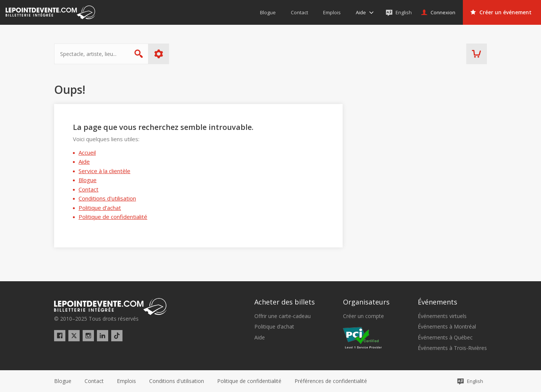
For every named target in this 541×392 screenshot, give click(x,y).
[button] (331, 381)
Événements (437, 302)
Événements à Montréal (447, 327)
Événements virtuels (442, 316)
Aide (84, 161)
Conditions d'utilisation (107, 198)
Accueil (87, 152)
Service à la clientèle (104, 171)
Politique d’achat (100, 208)
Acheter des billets (285, 302)
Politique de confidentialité (113, 217)
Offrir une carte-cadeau (283, 316)
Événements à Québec (445, 338)
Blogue (88, 180)
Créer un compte (363, 316)
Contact (88, 189)
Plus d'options (159, 54)
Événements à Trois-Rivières (452, 348)
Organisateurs (366, 302)
